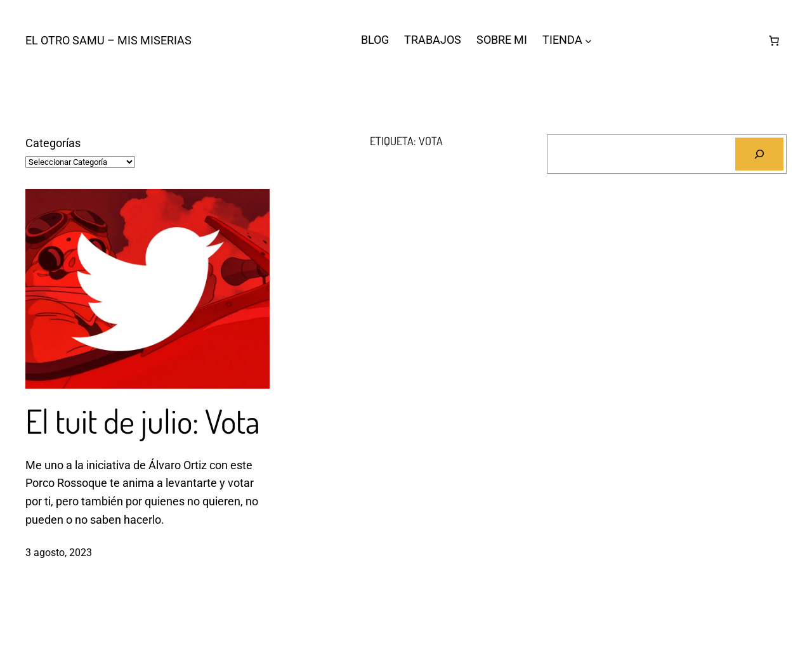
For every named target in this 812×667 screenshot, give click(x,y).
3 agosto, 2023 (59, 553)
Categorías (53, 143)
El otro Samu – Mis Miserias (108, 40)
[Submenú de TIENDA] (588, 40)
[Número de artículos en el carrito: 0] (774, 41)
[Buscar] (759, 154)
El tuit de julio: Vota (143, 421)
